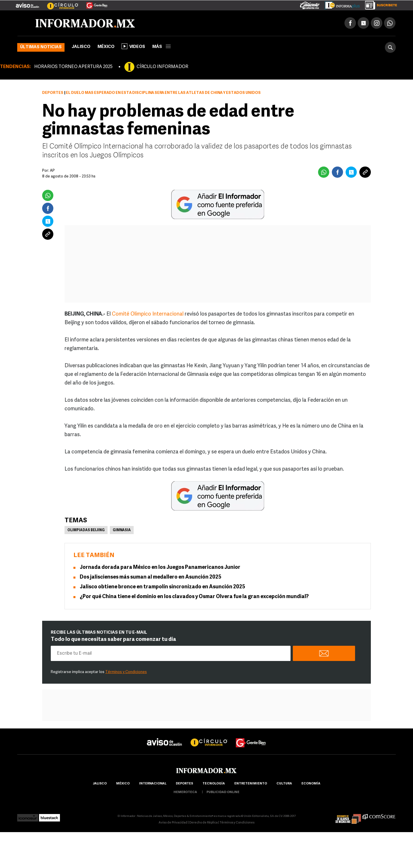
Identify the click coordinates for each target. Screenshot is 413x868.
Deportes (53, 93)
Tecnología (214, 784)
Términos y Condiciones (126, 672)
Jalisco (81, 47)
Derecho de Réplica (203, 823)
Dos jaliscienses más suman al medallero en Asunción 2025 (151, 577)
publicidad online (223, 792)
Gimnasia (122, 530)
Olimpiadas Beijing (86, 530)
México (106, 47)
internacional (153, 784)
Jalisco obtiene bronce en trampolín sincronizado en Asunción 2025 (162, 587)
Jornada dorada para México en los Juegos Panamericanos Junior (160, 568)
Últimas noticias (41, 47)
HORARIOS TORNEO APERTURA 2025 (73, 67)
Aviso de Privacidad (173, 823)
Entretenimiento (251, 784)
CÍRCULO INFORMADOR (162, 67)
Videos (133, 46)
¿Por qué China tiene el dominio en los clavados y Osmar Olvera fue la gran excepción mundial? (194, 597)
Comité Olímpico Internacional (148, 314)
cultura (284, 784)
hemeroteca (185, 792)
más (161, 47)
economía (311, 784)
